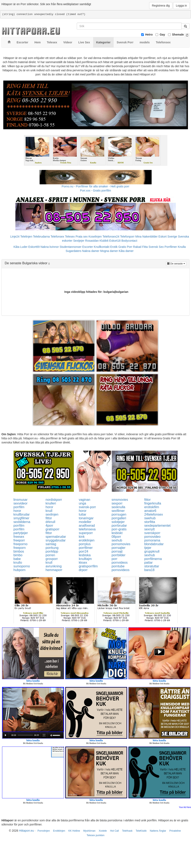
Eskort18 (115, 241)
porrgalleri (119, 518)
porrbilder (119, 555)
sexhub (117, 540)
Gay (162, 35)
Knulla (182, 247)
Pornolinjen (44, 831)
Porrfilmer (171, 247)
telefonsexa (87, 529)
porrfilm (19, 507)
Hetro (149, 35)
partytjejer (21, 533)
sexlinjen (52, 514)
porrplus (85, 544)
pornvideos (120, 563)
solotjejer (118, 522)
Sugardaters (73, 251)
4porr (49, 526)
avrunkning (54, 566)
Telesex (70, 237)
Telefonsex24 (111, 237)
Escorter (88, 247)
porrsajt (117, 551)
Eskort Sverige (168, 237)
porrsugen (119, 514)
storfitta (150, 522)
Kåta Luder (21, 247)
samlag (51, 544)
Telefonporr (127, 237)
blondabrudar (154, 544)
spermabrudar (56, 537)
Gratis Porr (125, 247)
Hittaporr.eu (26, 831)
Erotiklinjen (59, 831)
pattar (148, 563)
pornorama (152, 540)
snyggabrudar (56, 540)
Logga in (181, 6)
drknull (50, 522)
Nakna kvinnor (50, 247)
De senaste (177, 263)
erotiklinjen (87, 540)
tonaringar (86, 518)
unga (82, 503)
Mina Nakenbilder (147, 237)
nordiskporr (54, 500)
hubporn (20, 570)
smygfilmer (21, 518)
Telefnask (127, 831)
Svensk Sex (156, 247)
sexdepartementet (157, 526)
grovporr (52, 559)
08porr (116, 537)
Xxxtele (103, 831)
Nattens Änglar (158, 831)
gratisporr (53, 529)
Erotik (114, 247)
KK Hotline (74, 831)
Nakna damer (91, 251)
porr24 (83, 551)
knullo (18, 563)
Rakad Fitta (141, 247)
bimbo (18, 555)
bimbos (19, 551)
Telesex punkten (95, 835)
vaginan (85, 500)
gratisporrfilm (88, 566)
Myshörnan (89, 831)
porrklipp (52, 551)
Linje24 (15, 237)
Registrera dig (161, 6)
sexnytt (149, 529)
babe (17, 559)
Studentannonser (71, 247)
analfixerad (87, 526)
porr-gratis (119, 529)
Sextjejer (79, 241)
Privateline (175, 831)
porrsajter (119, 548)
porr (114, 559)
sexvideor (21, 503)
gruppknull (152, 551)
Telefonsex (57, 237)
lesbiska (85, 555)
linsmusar (21, 500)
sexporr (117, 503)
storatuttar (152, 566)
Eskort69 (34, 247)
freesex (19, 537)
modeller (85, 522)
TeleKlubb (141, 831)
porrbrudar (119, 526)
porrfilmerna (153, 559)
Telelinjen (26, 237)
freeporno (21, 544)
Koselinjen (95, 237)
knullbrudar (22, 514)
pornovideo (152, 537)
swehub (150, 518)
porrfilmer (86, 548)
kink (82, 537)
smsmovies (120, 500)
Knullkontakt (102, 247)
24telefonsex (154, 514)
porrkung (52, 548)
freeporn (20, 548)
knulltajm (85, 559)
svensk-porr (87, 507)
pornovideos (121, 570)
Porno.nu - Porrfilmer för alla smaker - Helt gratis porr (96, 186)
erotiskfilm (152, 507)
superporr (86, 533)
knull (49, 511)
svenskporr (152, 533)
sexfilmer (118, 511)
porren (50, 555)
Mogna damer (109, 251)
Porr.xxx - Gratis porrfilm (95, 190)
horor (49, 507)
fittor (147, 500)
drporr (83, 570)
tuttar (82, 514)
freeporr (19, 540)
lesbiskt (117, 533)
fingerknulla (153, 503)
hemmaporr (54, 570)
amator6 (150, 511)
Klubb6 (104, 241)
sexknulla (118, 507)
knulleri (51, 503)
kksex (83, 563)
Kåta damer (126, 251)
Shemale (178, 35)
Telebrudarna (41, 237)
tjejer (148, 548)
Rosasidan (92, 241)
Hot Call (114, 831)
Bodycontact (129, 241)
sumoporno (22, 566)
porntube (118, 566)
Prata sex (82, 237)
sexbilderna (22, 522)
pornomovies (121, 544)
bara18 (149, 570)
